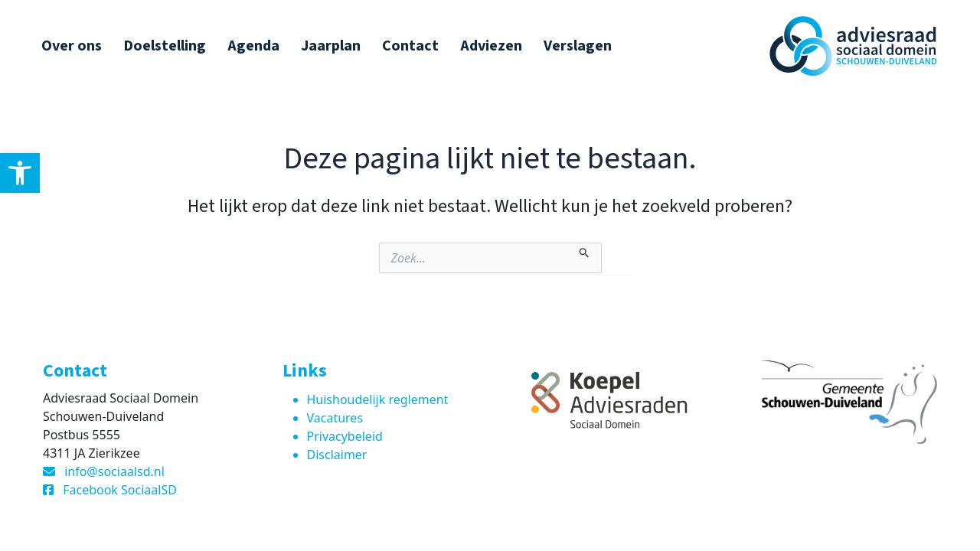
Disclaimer (337, 455)
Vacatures (335, 418)
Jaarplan (331, 46)
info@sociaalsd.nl (114, 471)
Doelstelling (165, 46)
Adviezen (491, 46)
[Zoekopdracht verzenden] (585, 250)
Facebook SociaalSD (120, 490)
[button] (20, 173)
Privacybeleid (345, 436)
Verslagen (578, 46)
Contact (410, 46)
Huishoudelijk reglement (378, 399)
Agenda (253, 46)
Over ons (72, 46)
